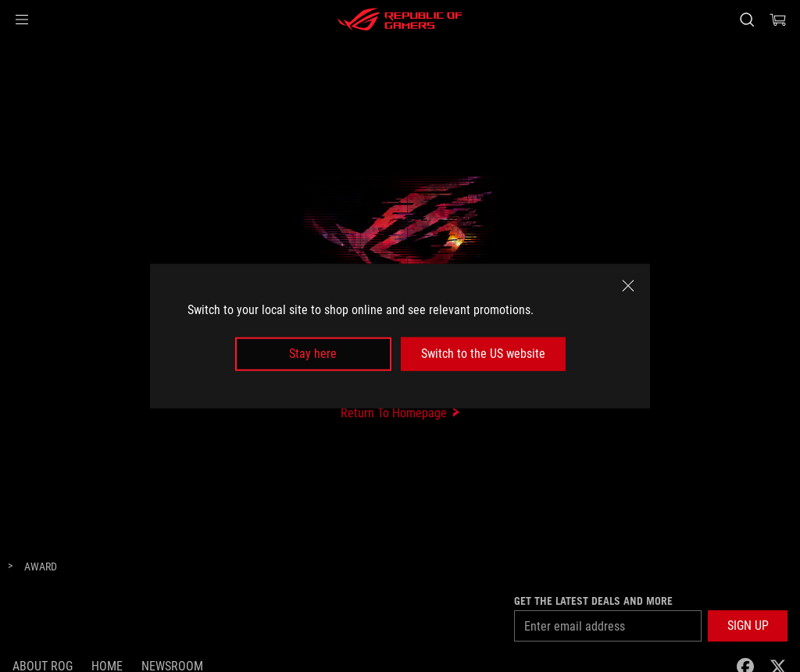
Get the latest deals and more (593, 601)
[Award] (41, 567)
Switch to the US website (483, 354)
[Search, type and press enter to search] (747, 20)
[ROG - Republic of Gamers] (400, 20)
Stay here (313, 354)
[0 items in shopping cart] (778, 20)
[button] (22, 20)
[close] (628, 286)
